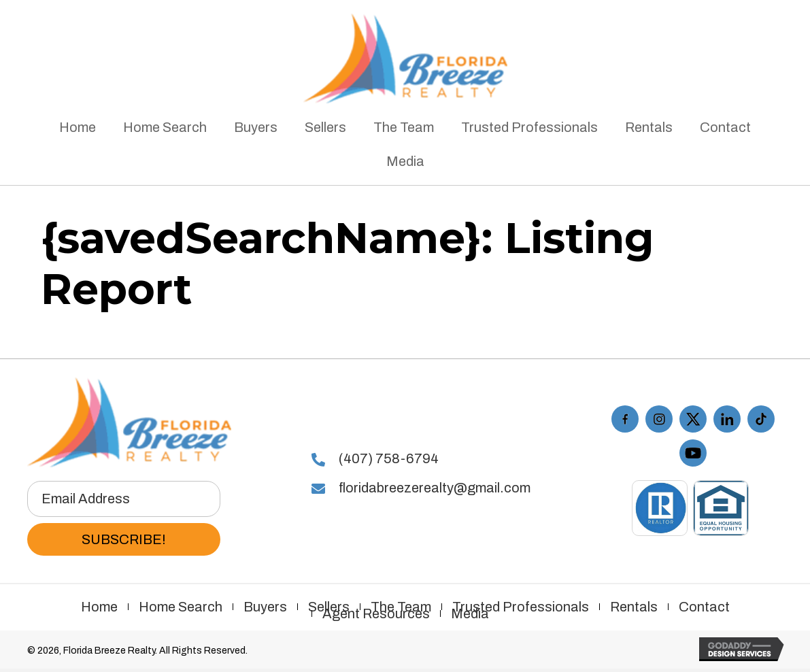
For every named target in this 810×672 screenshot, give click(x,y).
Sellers (329, 607)
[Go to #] (727, 419)
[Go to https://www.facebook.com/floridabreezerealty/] (625, 419)
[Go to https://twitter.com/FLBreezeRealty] (693, 419)
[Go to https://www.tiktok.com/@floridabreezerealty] (761, 419)
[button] (124, 539)
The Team (401, 607)
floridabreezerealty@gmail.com (435, 488)
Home (99, 607)
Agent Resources (376, 614)
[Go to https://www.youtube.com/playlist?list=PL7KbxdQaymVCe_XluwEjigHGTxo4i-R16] (693, 453)
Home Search (181, 607)
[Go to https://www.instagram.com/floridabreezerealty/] (659, 419)
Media (470, 614)
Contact (704, 607)
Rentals (634, 607)
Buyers (265, 607)
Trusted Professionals (521, 607)
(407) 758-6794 (389, 458)
